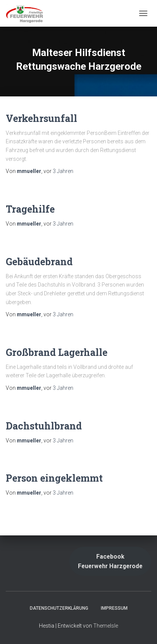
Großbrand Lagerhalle (57, 352)
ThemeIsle (106, 626)
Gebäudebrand (39, 262)
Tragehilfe (30, 209)
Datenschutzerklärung (59, 608)
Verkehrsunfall (41, 118)
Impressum (114, 608)
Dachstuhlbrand (44, 426)
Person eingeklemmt (54, 478)
